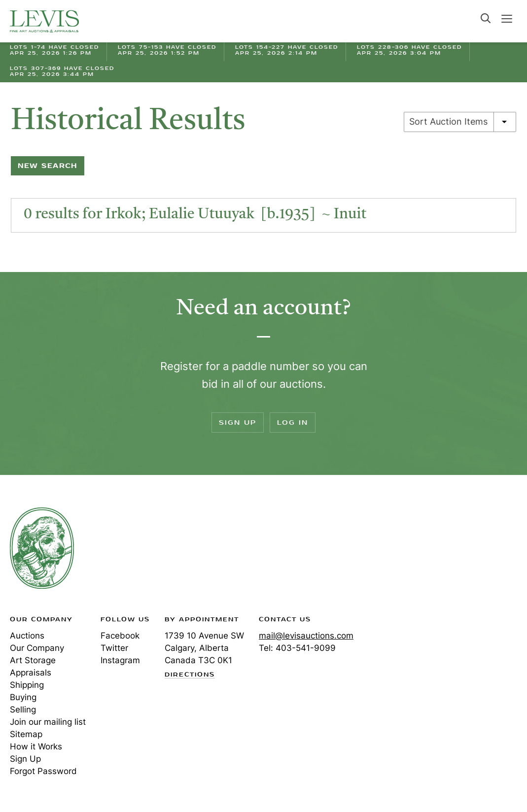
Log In (293, 423)
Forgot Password (43, 771)
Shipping (27, 685)
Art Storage (33, 660)
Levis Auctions (44, 21)
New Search (48, 166)
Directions (190, 675)
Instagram (120, 660)
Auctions (27, 636)
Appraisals (31, 673)
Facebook (120, 636)
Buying (23, 697)
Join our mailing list (48, 722)
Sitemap (26, 734)
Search (486, 18)
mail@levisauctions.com (306, 636)
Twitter (114, 648)
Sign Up (238, 423)
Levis (42, 548)
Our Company (37, 648)
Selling (23, 710)
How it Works (36, 746)
